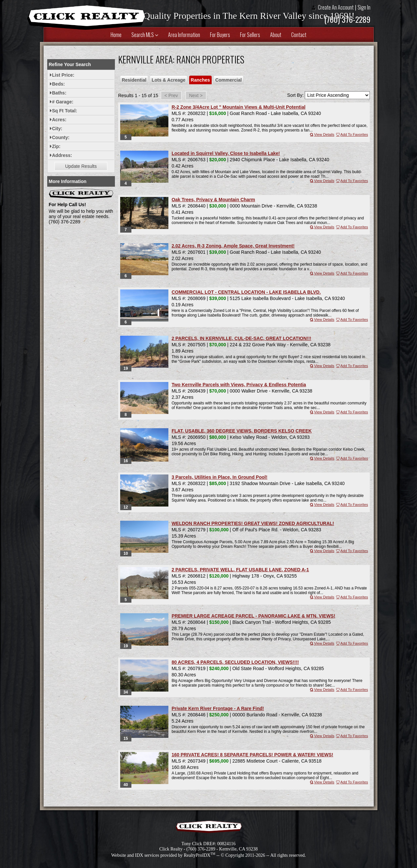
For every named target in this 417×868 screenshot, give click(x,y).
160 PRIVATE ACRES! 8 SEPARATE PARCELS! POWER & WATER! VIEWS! (253, 755)
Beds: (59, 84)
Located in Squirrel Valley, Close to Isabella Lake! (226, 153)
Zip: (56, 146)
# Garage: (63, 102)
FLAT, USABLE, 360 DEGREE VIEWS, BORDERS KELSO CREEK (242, 431)
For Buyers (220, 35)
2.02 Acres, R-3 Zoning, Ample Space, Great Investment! (233, 246)
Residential (134, 80)
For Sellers (250, 35)
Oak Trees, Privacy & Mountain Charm (213, 200)
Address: (62, 155)
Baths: (59, 93)
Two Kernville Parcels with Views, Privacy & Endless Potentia (239, 385)
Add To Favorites (352, 134)
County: (61, 137)
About (276, 35)
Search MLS (145, 35)
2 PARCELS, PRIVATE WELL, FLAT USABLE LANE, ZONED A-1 (240, 570)
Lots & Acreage (168, 80)
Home (116, 35)
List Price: (63, 75)
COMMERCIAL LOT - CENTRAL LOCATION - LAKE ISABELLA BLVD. (246, 292)
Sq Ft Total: (65, 111)
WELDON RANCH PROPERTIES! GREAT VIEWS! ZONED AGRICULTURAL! (253, 523)
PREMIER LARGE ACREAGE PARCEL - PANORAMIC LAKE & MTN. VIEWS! (254, 616)
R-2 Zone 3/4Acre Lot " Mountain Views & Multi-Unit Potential (239, 107)
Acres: (59, 120)
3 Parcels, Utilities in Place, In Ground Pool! (220, 477)
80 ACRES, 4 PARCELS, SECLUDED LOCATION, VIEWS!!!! (235, 662)
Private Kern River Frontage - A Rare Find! (218, 708)
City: (57, 129)
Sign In (364, 7)
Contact (299, 35)
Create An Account (336, 7)
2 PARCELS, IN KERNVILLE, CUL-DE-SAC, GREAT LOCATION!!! (242, 338)
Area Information (184, 35)
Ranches (200, 80)
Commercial (228, 80)
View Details (322, 134)
